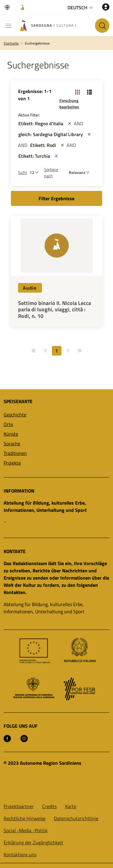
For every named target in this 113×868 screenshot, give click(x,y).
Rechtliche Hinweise (25, 818)
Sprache (12, 443)
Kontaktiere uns (20, 854)
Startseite (11, 43)
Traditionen (15, 453)
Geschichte (15, 415)
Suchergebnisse (37, 43)
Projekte (12, 463)
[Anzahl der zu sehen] (36, 172)
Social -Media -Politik (26, 830)
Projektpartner (19, 806)
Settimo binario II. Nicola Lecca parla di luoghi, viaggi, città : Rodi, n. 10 (55, 310)
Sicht (23, 172)
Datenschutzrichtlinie (76, 818)
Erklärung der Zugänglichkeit (33, 842)
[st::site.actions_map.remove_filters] (70, 123)
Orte (8, 424)
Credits (49, 806)
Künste (11, 434)
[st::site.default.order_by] (81, 172)
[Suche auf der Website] (102, 26)
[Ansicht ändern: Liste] (89, 92)
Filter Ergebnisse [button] (56, 198)
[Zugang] (106, 7)
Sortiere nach (51, 173)
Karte (71, 806)
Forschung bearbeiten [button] (69, 104)
